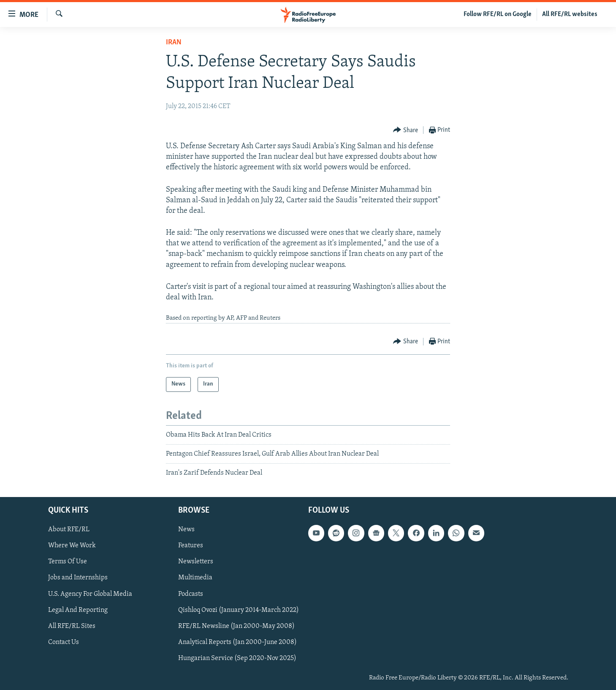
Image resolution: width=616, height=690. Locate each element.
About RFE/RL (69, 530)
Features (191, 546)
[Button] (406, 130)
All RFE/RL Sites (72, 626)
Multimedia (195, 578)
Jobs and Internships (78, 578)
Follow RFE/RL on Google (498, 14)
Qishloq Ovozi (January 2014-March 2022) (239, 610)
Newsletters (196, 562)
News (186, 530)
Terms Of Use (68, 562)
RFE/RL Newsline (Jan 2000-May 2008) (236, 626)
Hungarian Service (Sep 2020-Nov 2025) (237, 658)
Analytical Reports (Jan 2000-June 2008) (237, 642)
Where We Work (72, 546)
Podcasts (191, 594)
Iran (174, 42)
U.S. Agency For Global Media (90, 594)
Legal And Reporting (78, 610)
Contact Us (64, 642)
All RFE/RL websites (570, 14)
